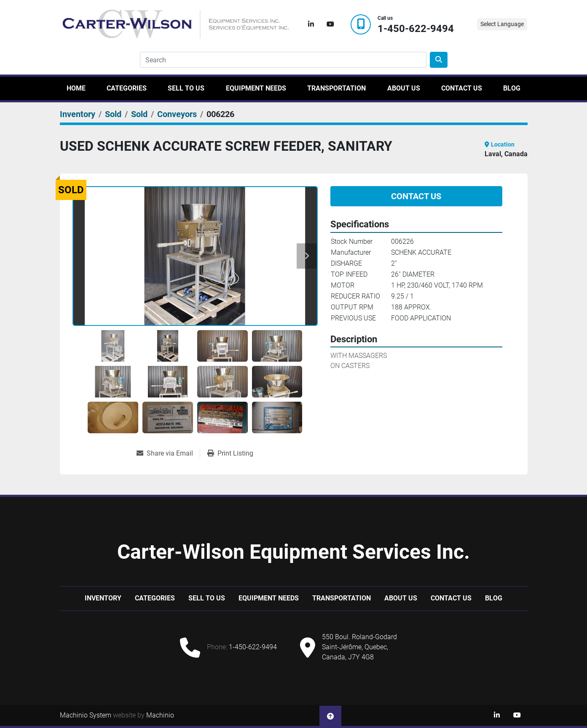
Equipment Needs (256, 88)
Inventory (103, 598)
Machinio (160, 715)
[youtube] (330, 24)
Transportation (336, 88)
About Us (404, 88)
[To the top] (330, 715)
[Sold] (113, 114)
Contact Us (462, 88)
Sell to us (186, 88)
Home (76, 88)
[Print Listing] (230, 453)
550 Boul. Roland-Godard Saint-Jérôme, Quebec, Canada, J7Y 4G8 (359, 647)
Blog (512, 88)
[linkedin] (311, 24)
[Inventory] (78, 114)
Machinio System (86, 715)
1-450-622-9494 (416, 29)
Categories (127, 88)
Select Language (502, 24)
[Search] (283, 60)
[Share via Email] (168, 453)
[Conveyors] (177, 114)
